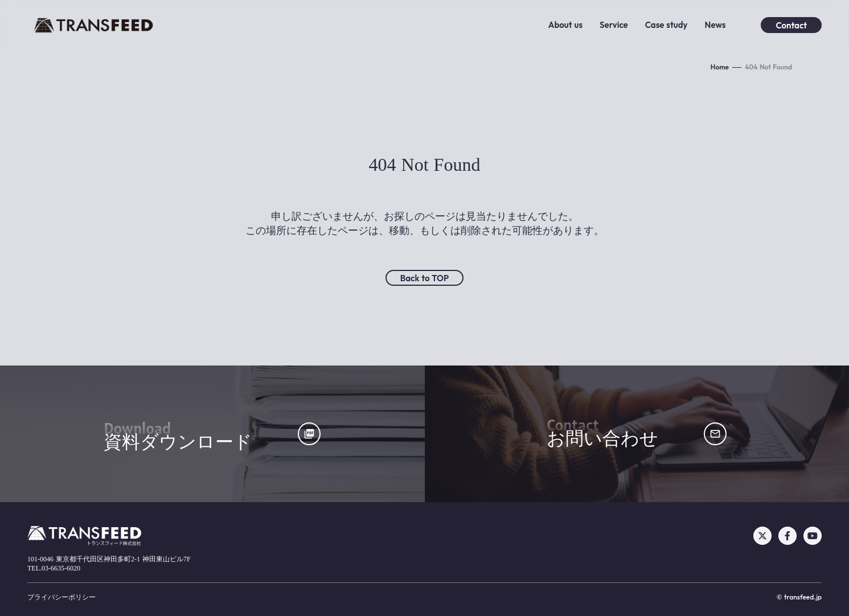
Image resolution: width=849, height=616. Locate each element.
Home (720, 67)
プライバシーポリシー (61, 597)
